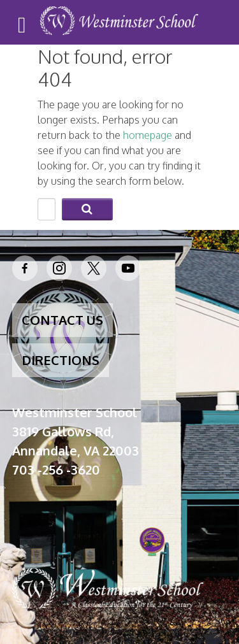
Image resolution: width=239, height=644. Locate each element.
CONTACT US (62, 320)
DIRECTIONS (61, 360)
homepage (148, 135)
